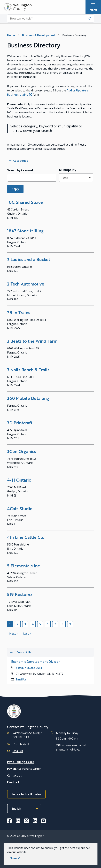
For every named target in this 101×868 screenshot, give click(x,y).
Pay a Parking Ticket (21, 762)
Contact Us (14, 776)
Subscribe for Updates (26, 794)
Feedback (13, 782)
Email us (18, 751)
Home (11, 35)
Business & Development (39, 35)
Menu (93, 10)
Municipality (68, 170)
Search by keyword (20, 170)
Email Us (21, 679)
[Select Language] (24, 809)
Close (13, 858)
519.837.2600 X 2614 (29, 668)
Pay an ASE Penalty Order (24, 769)
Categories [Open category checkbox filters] (21, 161)
